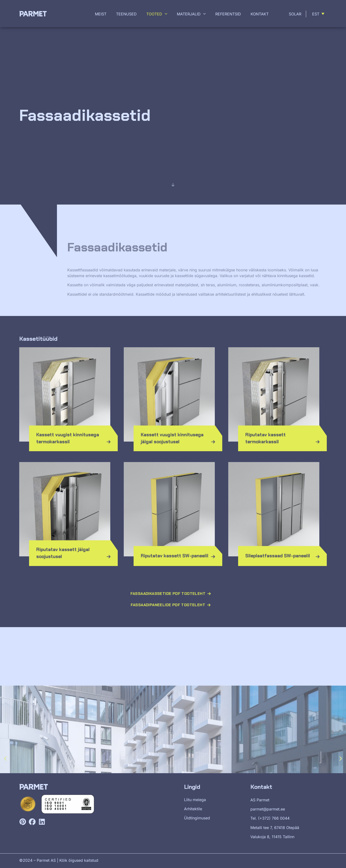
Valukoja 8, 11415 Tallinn (272, 837)
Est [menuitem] (316, 14)
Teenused (126, 14)
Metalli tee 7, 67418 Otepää (275, 828)
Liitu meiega (195, 800)
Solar (295, 14)
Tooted (157, 14)
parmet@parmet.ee (268, 809)
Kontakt (260, 14)
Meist (101, 14)
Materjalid (191, 14)
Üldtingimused (197, 818)
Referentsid (228, 14)
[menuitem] (319, 14)
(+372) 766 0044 (274, 818)
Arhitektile (193, 809)
